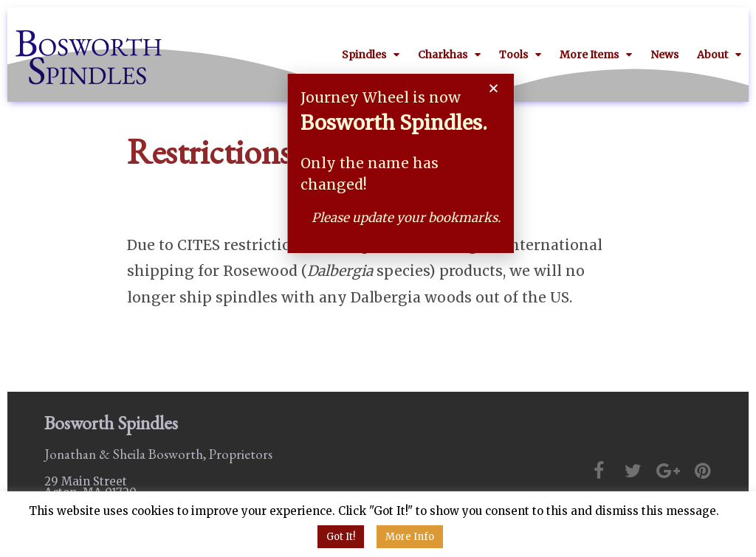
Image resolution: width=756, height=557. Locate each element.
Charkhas (449, 55)
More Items (596, 55)
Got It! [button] (341, 537)
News (664, 55)
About (719, 55)
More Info (410, 537)
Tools (520, 55)
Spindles (371, 55)
